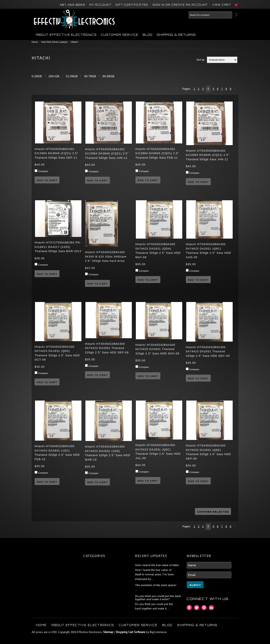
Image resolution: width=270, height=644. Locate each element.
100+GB (54, 76)
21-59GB (72, 76)
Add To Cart (47, 180)
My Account (100, 5)
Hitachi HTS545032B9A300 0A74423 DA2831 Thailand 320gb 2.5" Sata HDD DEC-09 (208, 351)
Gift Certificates (132, 5)
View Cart (221, 5)
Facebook (189, 608)
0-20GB (37, 76)
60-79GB (90, 76)
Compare (43, 171)
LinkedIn (211, 608)
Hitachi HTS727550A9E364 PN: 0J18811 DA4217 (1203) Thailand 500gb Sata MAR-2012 (58, 247)
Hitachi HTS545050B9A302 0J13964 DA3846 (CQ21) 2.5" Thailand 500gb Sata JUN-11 (107, 154)
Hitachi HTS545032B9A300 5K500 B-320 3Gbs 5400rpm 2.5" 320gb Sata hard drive (106, 257)
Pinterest (204, 608)
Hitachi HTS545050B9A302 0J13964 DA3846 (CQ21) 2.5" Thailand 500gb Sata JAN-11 (208, 155)
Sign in (159, 5)
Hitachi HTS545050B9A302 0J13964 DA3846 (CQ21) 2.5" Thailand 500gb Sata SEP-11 (56, 153)
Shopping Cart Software (130, 632)
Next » (235, 89)
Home (35, 42)
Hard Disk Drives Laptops (54, 42)
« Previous (178, 89)
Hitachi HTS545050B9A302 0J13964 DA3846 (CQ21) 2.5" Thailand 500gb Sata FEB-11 (157, 153)
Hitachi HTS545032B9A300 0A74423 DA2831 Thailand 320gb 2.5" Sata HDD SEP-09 (107, 348)
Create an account (190, 5)
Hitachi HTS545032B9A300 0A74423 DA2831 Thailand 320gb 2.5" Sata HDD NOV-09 (157, 349)
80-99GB (108, 76)
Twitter (197, 608)
